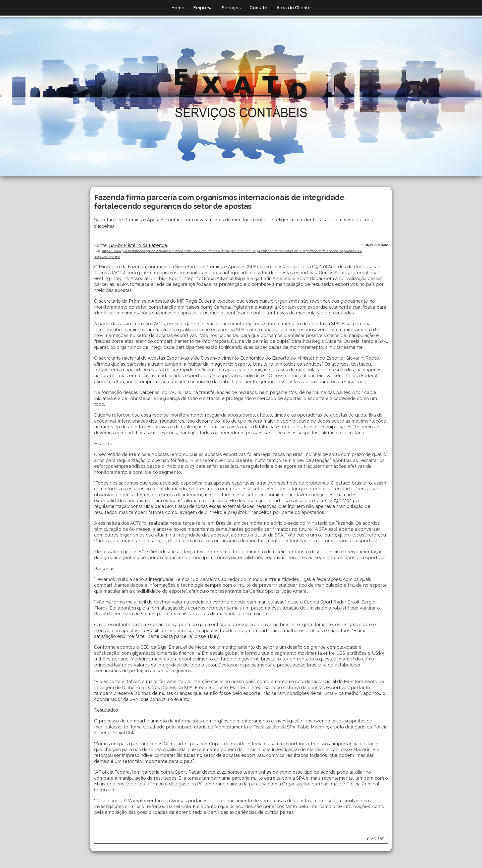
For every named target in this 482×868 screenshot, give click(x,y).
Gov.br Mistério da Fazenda (138, 245)
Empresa (203, 8)
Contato (259, 8)
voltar (375, 838)
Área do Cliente (294, 8)
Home (178, 8)
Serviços (231, 8)
